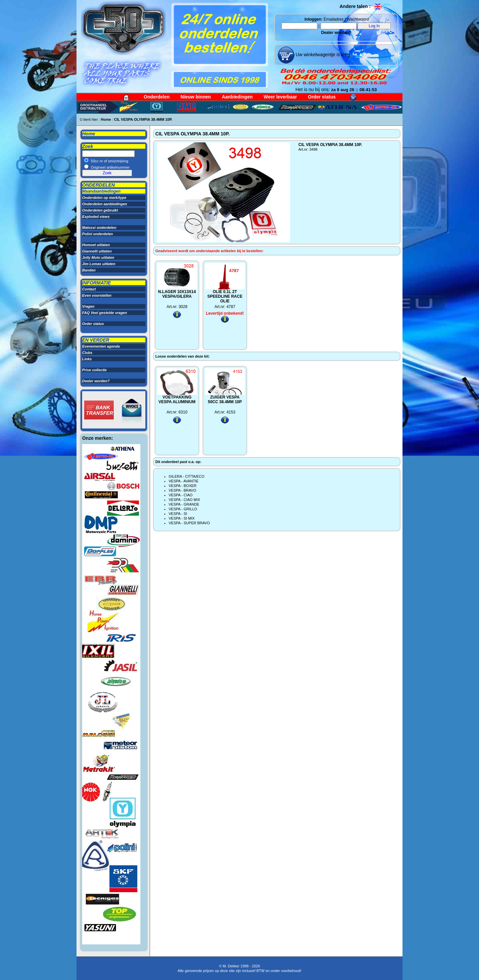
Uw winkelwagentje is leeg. (323, 55)
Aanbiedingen (237, 97)
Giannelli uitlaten (97, 251)
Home (106, 119)
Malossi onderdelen (99, 228)
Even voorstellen (97, 295)
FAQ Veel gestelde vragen (105, 313)
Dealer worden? (336, 33)
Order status (322, 97)
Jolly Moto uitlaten (98, 257)
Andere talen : (361, 6)
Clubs (87, 353)
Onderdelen (157, 97)
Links (87, 359)
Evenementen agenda (101, 346)
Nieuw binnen (196, 97)
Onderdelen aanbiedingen (105, 204)
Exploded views (96, 217)
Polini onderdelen (97, 234)
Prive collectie (94, 370)
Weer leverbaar (280, 97)
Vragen (88, 306)
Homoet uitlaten (96, 245)
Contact (89, 289)
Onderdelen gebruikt (100, 210)
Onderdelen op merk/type (104, 198)
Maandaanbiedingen (101, 191)
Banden (89, 270)
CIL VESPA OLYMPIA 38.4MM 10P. (143, 119)
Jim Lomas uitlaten (99, 264)
